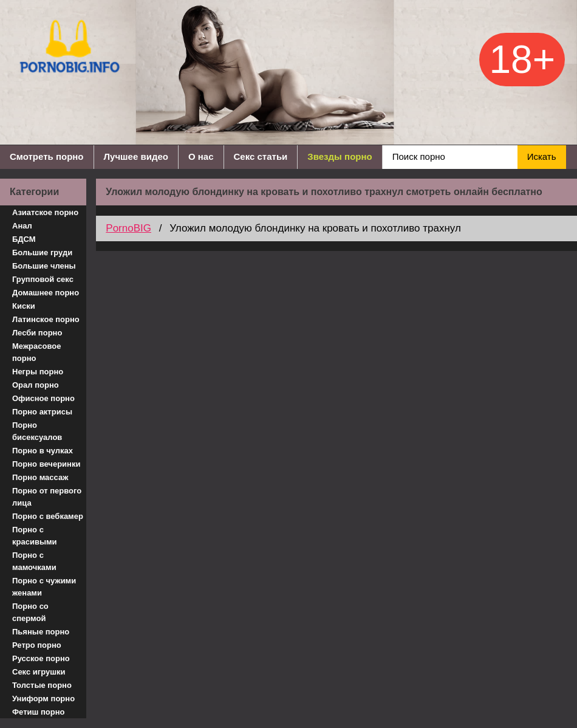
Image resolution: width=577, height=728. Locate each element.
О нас (201, 156)
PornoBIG (128, 228)
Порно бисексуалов (37, 431)
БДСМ (24, 239)
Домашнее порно (46, 293)
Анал (22, 226)
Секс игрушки (39, 672)
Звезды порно (340, 156)
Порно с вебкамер (48, 516)
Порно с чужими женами (44, 587)
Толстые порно (42, 685)
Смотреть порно (47, 156)
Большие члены (44, 266)
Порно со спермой (30, 612)
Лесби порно (37, 333)
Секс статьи (261, 156)
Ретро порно (37, 645)
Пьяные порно (41, 632)
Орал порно (36, 385)
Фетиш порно (39, 712)
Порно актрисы (42, 412)
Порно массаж (40, 477)
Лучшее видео (136, 156)
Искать (542, 156)
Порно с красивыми (35, 536)
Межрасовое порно (36, 352)
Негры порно (38, 372)
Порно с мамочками (34, 561)
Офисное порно (43, 398)
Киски (24, 306)
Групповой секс (43, 279)
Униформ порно (43, 699)
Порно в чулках (43, 451)
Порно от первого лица (47, 497)
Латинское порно (46, 319)
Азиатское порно (45, 212)
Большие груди (42, 252)
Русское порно (41, 658)
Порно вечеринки (46, 464)
